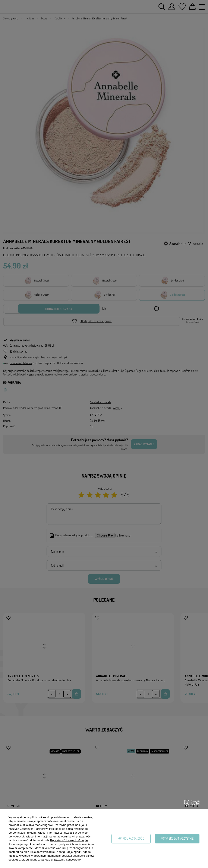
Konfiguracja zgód (131, 838)
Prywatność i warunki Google (69, 840)
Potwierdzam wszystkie (177, 838)
